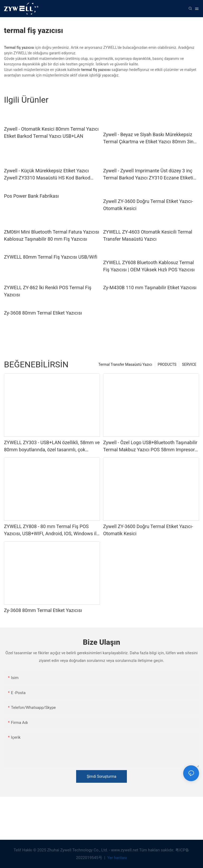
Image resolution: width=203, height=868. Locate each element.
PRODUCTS (167, 364)
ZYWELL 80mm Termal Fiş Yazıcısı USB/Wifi (51, 257)
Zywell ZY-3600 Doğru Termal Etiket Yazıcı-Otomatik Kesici (148, 205)
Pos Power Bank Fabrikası (31, 196)
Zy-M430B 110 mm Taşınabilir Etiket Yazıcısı (150, 288)
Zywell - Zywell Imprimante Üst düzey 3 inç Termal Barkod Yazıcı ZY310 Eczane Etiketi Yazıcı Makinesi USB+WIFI (148, 175)
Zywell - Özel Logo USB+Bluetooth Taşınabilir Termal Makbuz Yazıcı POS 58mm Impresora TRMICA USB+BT (150, 446)
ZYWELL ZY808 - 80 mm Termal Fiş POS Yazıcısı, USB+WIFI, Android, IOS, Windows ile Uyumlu (51, 530)
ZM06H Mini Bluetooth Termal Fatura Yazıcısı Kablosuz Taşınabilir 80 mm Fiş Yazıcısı (52, 235)
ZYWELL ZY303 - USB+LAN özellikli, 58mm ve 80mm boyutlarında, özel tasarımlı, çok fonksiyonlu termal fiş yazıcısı (52, 446)
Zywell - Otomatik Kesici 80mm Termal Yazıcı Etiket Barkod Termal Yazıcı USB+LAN (51, 132)
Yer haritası (117, 858)
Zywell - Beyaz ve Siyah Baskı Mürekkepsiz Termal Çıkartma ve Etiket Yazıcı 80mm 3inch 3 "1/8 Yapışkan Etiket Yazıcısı (151, 138)
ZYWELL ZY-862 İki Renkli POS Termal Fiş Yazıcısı (48, 291)
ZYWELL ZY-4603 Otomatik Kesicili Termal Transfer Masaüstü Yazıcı (148, 235)
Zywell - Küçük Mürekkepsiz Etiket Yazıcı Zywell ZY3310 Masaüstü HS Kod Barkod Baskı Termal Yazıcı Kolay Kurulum (47, 175)
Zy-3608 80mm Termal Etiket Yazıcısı (43, 313)
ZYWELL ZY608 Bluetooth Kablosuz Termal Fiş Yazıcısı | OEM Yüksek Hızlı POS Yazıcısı (149, 266)
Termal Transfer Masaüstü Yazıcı (125, 364)
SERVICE (189, 364)
